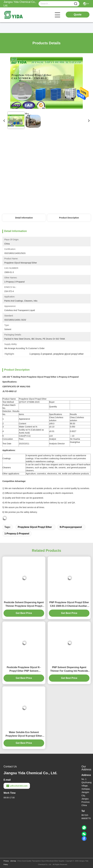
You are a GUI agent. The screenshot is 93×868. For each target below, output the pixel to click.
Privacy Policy (6, 863)
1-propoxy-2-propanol (17, 534)
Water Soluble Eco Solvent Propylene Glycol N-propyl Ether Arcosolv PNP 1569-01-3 (24, 734)
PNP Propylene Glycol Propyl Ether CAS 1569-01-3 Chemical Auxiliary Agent (69, 604)
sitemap (13, 861)
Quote (78, 15)
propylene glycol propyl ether (35, 527)
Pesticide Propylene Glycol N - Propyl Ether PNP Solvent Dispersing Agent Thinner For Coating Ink (24, 669)
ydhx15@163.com (17, 786)
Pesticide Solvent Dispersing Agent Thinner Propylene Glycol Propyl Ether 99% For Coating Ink (24, 604)
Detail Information (24, 218)
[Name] (76, 4)
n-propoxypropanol (71, 527)
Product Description (69, 218)
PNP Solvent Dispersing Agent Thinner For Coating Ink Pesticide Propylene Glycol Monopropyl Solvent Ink (69, 669)
